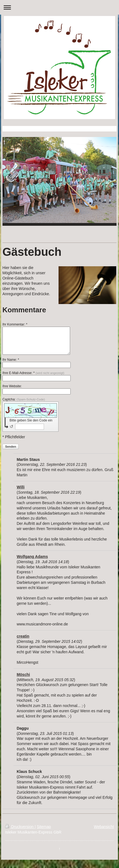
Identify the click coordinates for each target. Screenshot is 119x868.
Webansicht (104, 827)
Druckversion (20, 827)
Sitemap (44, 827)
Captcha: (24, 399)
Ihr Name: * (11, 360)
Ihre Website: (12, 386)
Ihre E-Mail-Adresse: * (33, 373)
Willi (21, 487)
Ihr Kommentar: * (15, 324)
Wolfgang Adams (32, 557)
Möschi (23, 674)
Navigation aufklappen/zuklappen (59, 7)
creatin (23, 636)
